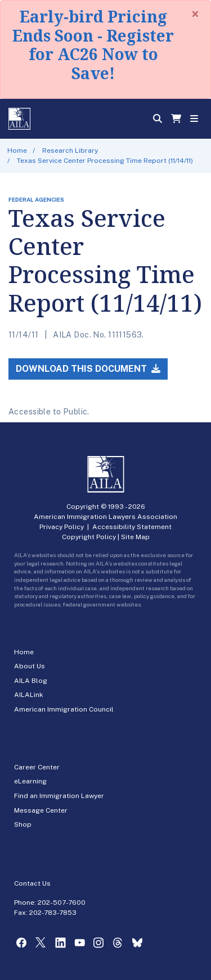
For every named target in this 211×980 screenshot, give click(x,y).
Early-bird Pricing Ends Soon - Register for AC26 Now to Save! (93, 45)
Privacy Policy (62, 527)
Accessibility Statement (132, 527)
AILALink (29, 695)
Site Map (135, 537)
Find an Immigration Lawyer (59, 796)
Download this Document (88, 369)
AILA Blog (31, 681)
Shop (23, 824)
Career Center (37, 767)
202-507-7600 (62, 902)
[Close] (195, 14)
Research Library (70, 151)
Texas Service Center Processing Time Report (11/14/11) (105, 161)
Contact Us (32, 883)
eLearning (30, 781)
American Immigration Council (64, 709)
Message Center (41, 810)
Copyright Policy (89, 537)
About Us (30, 666)
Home (17, 151)
